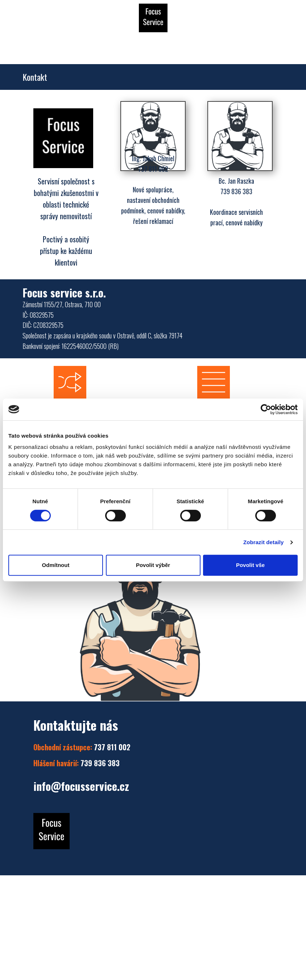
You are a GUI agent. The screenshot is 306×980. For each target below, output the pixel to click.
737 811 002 (82, 747)
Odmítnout (56, 565)
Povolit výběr (153, 565)
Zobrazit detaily (264, 542)
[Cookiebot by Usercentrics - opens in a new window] (266, 409)
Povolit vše (250, 565)
